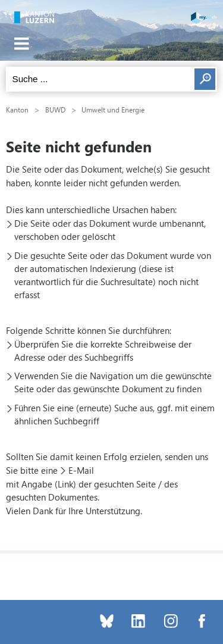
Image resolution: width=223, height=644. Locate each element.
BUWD (55, 110)
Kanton (17, 110)
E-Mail (81, 470)
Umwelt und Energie (113, 110)
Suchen (205, 79)
